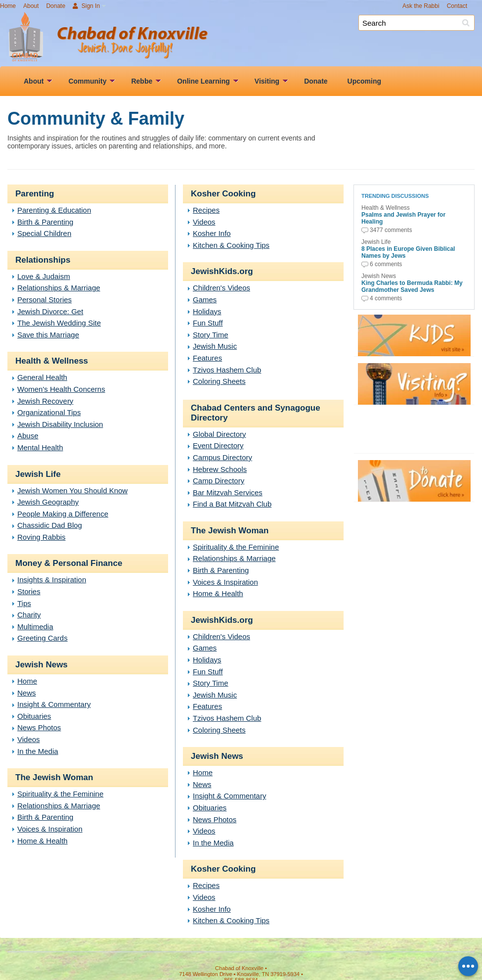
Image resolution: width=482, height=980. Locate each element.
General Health (42, 377)
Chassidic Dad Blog (50, 525)
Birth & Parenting (45, 222)
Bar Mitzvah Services (228, 492)
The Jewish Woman (54, 777)
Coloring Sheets (219, 381)
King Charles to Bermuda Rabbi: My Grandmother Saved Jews (412, 286)
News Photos (39, 727)
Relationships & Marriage (59, 288)
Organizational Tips (49, 412)
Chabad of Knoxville (269, 38)
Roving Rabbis (42, 537)
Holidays (207, 311)
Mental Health (40, 447)
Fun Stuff (208, 323)
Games (205, 300)
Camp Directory (219, 481)
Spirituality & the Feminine (60, 794)
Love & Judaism (44, 276)
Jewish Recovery (45, 401)
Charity (29, 615)
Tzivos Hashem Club (227, 370)
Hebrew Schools (220, 469)
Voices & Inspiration (50, 829)
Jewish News (42, 665)
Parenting (35, 194)
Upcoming (364, 81)
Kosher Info (212, 233)
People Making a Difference (63, 514)
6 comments (386, 264)
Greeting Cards (43, 638)
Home (8, 6)
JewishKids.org (222, 271)
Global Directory (219, 434)
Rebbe (142, 81)
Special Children (44, 233)
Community (87, 81)
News (27, 693)
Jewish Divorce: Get (50, 311)
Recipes (206, 210)
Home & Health (43, 841)
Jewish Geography (48, 502)
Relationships (43, 260)
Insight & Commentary (54, 704)
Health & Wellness (52, 361)
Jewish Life (38, 474)
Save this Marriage (48, 335)
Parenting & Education (54, 210)
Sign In (86, 6)
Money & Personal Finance (69, 563)
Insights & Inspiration (52, 580)
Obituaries (34, 716)
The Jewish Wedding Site (59, 323)
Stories (29, 591)
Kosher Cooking (223, 194)
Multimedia (35, 627)
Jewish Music (215, 346)
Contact (457, 6)
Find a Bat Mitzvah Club (232, 504)
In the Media (38, 751)
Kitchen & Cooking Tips (231, 245)
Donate (56, 6)
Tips (24, 603)
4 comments (386, 298)
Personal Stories (44, 300)
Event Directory (218, 445)
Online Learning (203, 81)
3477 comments (391, 230)
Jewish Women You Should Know (72, 490)
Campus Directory (222, 457)
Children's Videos (221, 288)
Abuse (28, 436)
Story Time (211, 335)
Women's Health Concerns (61, 389)
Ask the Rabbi (421, 6)
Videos (29, 739)
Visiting (267, 81)
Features (207, 358)
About (31, 6)
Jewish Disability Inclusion (60, 424)
